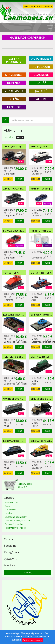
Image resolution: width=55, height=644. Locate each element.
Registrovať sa (44, 6)
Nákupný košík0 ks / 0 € (18, 485)
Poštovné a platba (14, 524)
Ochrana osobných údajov (18, 520)
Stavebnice (10, 510)
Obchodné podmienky (16, 517)
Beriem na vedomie (33, 640)
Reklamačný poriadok (15, 528)
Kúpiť (19, 179)
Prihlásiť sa (29, 6)
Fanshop (9, 513)
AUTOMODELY (12, 502)
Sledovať (8, 179)
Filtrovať (28, 573)
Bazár (8, 506)
